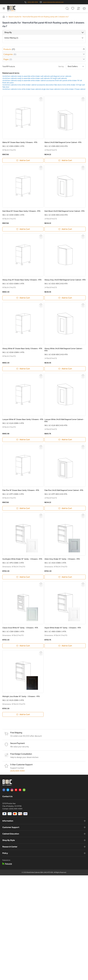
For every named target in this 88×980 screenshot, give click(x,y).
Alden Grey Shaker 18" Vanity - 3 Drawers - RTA (62, 559)
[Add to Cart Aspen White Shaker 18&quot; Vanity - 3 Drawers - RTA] (65, 646)
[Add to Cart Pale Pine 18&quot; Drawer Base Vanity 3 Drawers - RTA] (23, 508)
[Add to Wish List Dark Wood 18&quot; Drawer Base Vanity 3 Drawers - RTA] (41, 167)
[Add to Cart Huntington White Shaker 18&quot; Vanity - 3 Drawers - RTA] (23, 577)
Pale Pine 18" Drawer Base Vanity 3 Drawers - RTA (21, 490)
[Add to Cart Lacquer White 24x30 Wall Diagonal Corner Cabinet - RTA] (65, 440)
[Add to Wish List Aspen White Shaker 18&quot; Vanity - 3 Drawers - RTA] (83, 584)
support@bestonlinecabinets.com (53, 2)
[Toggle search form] (67, 8)
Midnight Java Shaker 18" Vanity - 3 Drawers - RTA (21, 696)
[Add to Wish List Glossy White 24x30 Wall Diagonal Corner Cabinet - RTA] (83, 305)
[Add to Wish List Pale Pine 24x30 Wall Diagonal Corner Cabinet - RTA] (83, 446)
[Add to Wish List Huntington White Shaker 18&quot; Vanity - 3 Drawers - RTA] (41, 515)
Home (4, 17)
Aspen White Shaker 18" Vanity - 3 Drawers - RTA (63, 628)
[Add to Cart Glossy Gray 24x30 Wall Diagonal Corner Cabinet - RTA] (65, 298)
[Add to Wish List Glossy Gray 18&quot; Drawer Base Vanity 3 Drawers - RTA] (41, 236)
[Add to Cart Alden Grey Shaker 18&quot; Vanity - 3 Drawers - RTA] (65, 577)
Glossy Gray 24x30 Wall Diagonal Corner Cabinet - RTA (65, 280)
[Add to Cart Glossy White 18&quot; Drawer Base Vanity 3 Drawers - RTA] (23, 369)
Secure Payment (17, 743)
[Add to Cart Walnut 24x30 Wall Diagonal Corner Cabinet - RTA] (65, 160)
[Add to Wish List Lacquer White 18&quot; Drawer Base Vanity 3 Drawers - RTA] (41, 376)
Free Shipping (16, 733)
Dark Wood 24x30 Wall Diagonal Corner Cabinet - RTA (65, 211)
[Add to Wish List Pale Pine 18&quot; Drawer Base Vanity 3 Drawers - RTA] (41, 446)
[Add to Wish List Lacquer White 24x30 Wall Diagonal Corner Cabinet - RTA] (83, 376)
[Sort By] (76, 66)
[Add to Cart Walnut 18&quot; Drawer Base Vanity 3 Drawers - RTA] (23, 160)
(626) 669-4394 (33, 2)
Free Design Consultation (21, 754)
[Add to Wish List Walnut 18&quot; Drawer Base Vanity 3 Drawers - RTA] (41, 99)
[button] (44, 32)
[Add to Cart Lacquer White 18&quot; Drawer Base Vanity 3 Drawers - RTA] (23, 440)
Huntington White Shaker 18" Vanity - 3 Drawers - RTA (22, 559)
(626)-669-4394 (16, 809)
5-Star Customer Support (21, 765)
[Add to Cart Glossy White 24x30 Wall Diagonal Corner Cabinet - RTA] (65, 369)
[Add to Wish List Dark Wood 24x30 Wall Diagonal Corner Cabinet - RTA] (83, 167)
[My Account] (78, 8)
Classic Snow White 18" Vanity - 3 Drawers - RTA (20, 628)
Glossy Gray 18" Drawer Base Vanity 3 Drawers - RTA (22, 280)
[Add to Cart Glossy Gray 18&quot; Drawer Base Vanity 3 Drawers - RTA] (23, 298)
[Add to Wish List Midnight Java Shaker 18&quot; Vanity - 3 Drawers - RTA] (41, 653)
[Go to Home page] (11, 8)
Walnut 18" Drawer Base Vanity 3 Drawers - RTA (20, 142)
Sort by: (72, 66)
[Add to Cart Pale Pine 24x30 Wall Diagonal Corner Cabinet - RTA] (65, 508)
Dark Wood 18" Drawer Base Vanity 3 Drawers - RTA (21, 211)
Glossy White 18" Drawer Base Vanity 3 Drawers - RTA (22, 348)
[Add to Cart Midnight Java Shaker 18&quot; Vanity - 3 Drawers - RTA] (23, 714)
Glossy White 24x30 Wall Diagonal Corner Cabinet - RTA (64, 350)
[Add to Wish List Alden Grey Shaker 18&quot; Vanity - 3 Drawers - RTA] (83, 515)
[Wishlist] (73, 8)
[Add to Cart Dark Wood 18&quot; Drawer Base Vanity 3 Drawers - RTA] (23, 229)
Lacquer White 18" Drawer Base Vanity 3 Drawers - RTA (23, 419)
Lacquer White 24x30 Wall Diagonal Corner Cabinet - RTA (64, 420)
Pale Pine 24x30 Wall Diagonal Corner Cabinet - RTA (64, 490)
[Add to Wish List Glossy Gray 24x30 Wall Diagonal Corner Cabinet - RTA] (83, 236)
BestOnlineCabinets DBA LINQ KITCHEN (40, 872)
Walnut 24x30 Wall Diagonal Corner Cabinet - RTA (63, 142)
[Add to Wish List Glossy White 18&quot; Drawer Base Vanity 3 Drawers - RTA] (41, 305)
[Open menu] (4, 8)
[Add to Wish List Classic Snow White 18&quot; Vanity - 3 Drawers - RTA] (41, 584)
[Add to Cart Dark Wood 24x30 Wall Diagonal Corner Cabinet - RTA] (65, 229)
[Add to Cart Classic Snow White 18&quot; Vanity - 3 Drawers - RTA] (23, 646)
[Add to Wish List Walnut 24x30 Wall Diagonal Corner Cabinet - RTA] (83, 99)
